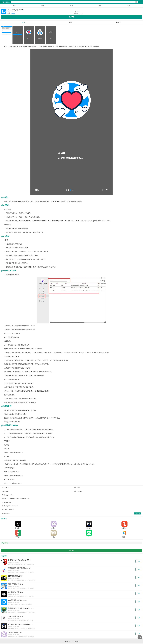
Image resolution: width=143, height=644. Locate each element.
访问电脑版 (75, 642)
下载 (139, 562)
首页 (14, 6)
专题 (129, 6)
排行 (100, 6)
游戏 (43, 6)
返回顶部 (67, 642)
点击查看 (11, 509)
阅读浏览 (13, 14)
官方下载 (71, 17)
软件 (71, 6)
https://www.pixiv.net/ (12, 506)
